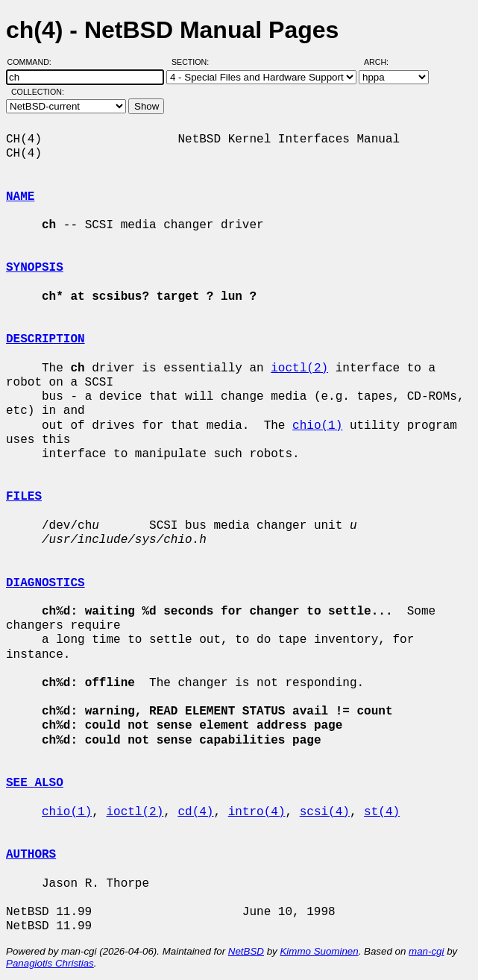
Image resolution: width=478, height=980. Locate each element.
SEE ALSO (35, 783)
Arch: (383, 62)
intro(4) (257, 812)
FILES (24, 497)
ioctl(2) (299, 368)
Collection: (38, 92)
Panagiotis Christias (50, 963)
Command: (34, 62)
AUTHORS (31, 855)
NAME (20, 197)
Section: (194, 62)
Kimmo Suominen (319, 951)
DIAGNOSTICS (45, 583)
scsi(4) (325, 812)
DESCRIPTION (45, 339)
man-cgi (426, 951)
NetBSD (246, 951)
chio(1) (317, 426)
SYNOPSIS (35, 268)
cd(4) (195, 812)
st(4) (382, 812)
